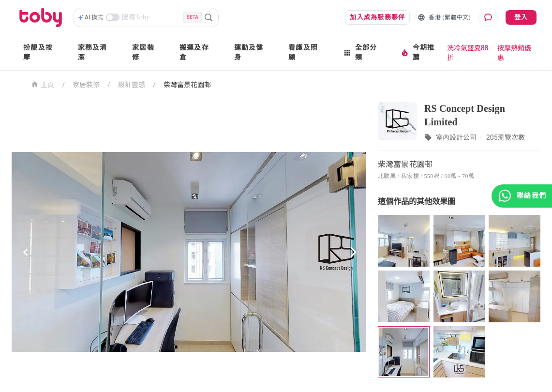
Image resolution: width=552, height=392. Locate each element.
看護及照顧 (303, 53)
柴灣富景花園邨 (187, 85)
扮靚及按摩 (38, 53)
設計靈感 (132, 85)
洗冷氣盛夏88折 (468, 53)
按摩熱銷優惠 (514, 53)
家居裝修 (143, 53)
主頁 (43, 84)
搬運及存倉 (194, 53)
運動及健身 (249, 53)
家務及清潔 (93, 53)
